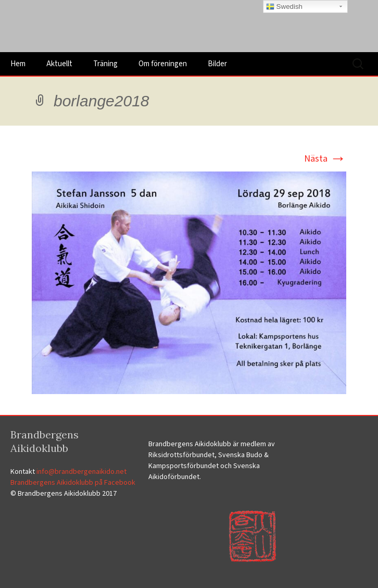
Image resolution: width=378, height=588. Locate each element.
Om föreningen (163, 64)
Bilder (217, 64)
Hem (18, 64)
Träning (105, 64)
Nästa (325, 159)
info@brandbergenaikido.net (81, 472)
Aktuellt (59, 64)
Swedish (284, 7)
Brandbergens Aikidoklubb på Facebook (73, 483)
